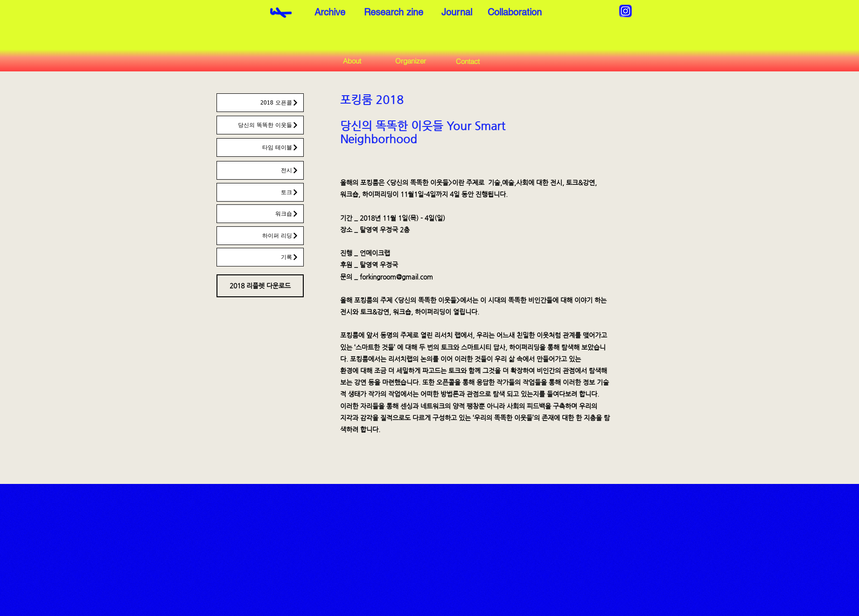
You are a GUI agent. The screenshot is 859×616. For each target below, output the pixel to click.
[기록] (260, 257)
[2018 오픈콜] (260, 103)
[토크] (260, 192)
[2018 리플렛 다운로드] (260, 286)
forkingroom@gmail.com (396, 277)
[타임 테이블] (260, 147)
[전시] (260, 170)
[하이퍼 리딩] (260, 236)
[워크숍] (260, 214)
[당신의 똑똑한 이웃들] (260, 125)
